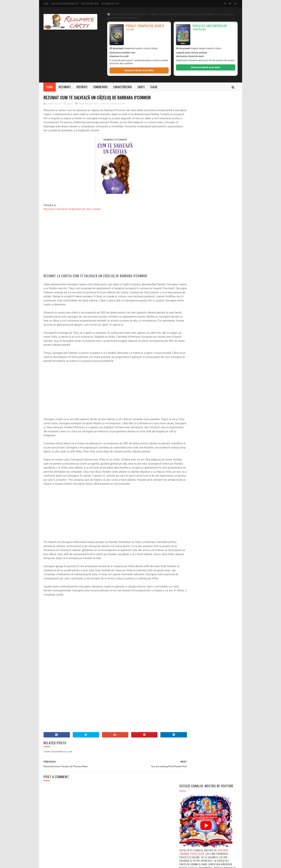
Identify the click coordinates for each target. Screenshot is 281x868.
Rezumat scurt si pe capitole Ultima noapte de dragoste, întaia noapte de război (218, 771)
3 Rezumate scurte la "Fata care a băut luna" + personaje (217, 789)
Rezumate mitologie (192, 623)
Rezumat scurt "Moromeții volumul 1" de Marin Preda (217, 225)
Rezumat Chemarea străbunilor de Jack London (72, 209)
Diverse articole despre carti (197, 610)
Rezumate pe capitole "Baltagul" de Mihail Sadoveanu (214, 260)
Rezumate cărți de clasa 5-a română (202, 554)
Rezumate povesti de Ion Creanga (199, 629)
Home (46, 4)
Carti (141, 87)
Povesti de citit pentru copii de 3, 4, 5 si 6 (205, 494)
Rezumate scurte (190, 642)
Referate (82, 87)
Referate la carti (190, 616)
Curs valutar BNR (190, 502)
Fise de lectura (224, 610)
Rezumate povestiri (191, 635)
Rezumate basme (212, 616)
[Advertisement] (108, 241)
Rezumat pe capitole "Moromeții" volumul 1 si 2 (217, 804)
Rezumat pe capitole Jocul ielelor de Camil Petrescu (217, 820)
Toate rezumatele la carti (112, 104)
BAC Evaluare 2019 (90, 4)
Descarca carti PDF (191, 604)
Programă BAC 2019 (110, 4)
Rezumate (65, 87)
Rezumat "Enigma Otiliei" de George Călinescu (218, 291)
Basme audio (187, 498)
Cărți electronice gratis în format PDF (203, 559)
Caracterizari (123, 87)
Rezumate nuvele (216, 623)
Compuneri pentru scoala (210, 598)
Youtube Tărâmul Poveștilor (204, 163)
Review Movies (188, 506)
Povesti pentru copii (192, 489)
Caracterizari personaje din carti (199, 591)
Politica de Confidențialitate (65, 4)
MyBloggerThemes (91, 863)
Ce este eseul (188, 550)
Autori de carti (189, 585)
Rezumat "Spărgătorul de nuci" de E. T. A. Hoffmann (217, 735)
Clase (154, 87)
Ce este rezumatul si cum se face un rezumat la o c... (207, 540)
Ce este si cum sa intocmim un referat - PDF (206, 546)
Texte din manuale (213, 642)
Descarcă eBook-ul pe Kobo (139, 70)
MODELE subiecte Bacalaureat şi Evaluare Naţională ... (205, 565)
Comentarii (101, 87)
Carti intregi (228, 591)
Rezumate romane (88, 104)
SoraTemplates (60, 863)
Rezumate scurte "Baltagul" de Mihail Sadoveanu (218, 274)
